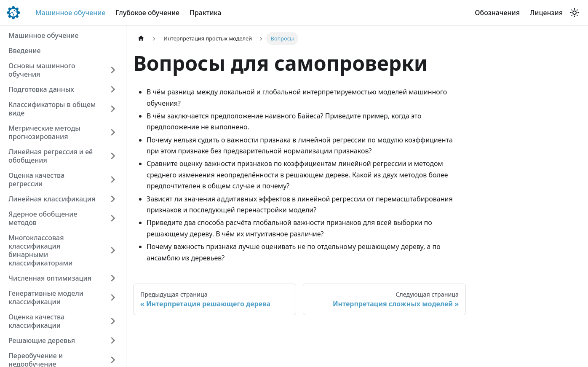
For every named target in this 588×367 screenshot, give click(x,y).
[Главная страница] (141, 39)
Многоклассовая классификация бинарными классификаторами (40, 250)
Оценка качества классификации (36, 321)
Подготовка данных (41, 89)
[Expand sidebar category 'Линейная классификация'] (113, 199)
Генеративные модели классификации (46, 297)
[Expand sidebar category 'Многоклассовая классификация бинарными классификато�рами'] (113, 250)
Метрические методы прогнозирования (44, 132)
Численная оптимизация (50, 278)
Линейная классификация (52, 199)
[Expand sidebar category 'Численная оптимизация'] (113, 278)
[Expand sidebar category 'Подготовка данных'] (113, 89)
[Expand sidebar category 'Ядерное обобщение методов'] (113, 218)
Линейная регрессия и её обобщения (51, 156)
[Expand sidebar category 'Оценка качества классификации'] (113, 321)
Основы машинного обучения (42, 70)
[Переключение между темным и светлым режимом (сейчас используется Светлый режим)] (575, 13)
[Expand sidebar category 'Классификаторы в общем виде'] (113, 109)
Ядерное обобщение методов (43, 218)
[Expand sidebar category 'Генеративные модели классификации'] (113, 297)
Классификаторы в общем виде (52, 109)
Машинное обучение (70, 13)
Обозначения (497, 13)
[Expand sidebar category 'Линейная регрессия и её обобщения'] (113, 156)
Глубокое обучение (147, 13)
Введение (24, 51)
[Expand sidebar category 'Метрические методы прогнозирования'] (113, 132)
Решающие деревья (42, 340)
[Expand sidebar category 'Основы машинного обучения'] (113, 70)
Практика (205, 13)
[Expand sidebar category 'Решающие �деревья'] (113, 340)
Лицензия (546, 13)
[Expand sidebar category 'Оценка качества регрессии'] (113, 179)
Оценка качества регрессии (36, 179)
